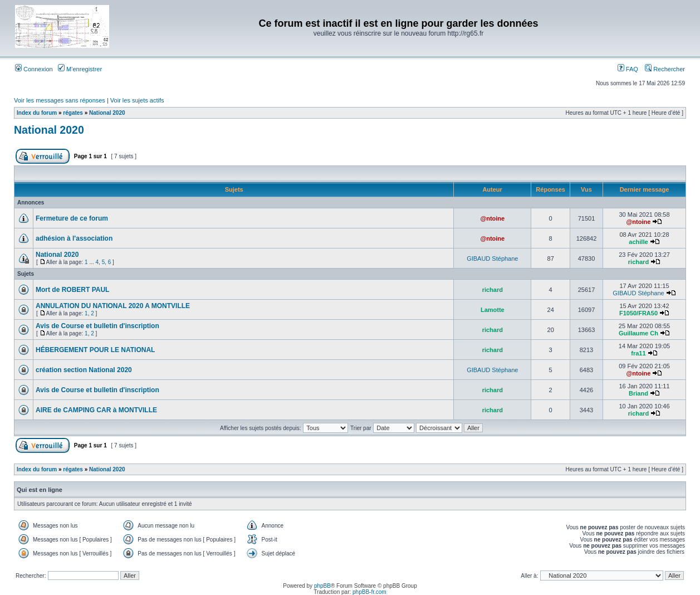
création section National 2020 (84, 370)
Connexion (34, 69)
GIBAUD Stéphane (492, 259)
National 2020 (107, 113)
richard (638, 262)
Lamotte (493, 310)
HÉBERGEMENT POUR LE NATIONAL (95, 350)
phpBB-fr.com (369, 592)
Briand (638, 393)
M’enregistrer (80, 69)
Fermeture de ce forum (72, 218)
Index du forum (37, 113)
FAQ (628, 69)
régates (73, 113)
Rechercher (665, 69)
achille (638, 242)
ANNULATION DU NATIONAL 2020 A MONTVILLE (113, 306)
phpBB (322, 586)
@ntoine (492, 218)
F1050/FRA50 (638, 313)
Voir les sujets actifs (137, 100)
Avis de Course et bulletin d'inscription (97, 326)
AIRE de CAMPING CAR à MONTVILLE (96, 410)
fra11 (638, 353)
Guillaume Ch (638, 333)
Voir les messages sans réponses (60, 100)
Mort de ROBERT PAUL (72, 290)
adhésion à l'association (74, 238)
